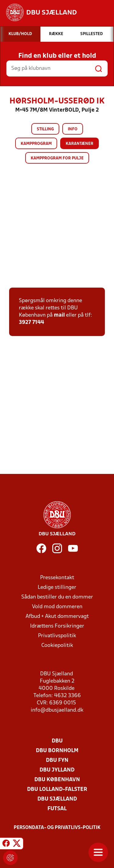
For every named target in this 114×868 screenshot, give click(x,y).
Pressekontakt (57, 578)
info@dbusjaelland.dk (57, 710)
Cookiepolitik (57, 646)
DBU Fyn (57, 760)
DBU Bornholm (57, 751)
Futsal (57, 809)
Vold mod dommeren (57, 607)
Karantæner (79, 144)
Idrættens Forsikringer (57, 626)
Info (73, 129)
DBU (57, 741)
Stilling (45, 129)
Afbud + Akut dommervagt (57, 617)
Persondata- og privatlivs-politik (57, 828)
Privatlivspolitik (57, 636)
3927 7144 (31, 323)
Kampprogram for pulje (57, 158)
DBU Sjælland (57, 799)
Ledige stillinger (57, 587)
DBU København (57, 780)
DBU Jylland (57, 770)
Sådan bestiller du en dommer (57, 597)
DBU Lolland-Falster (57, 790)
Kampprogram (36, 144)
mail (59, 315)
